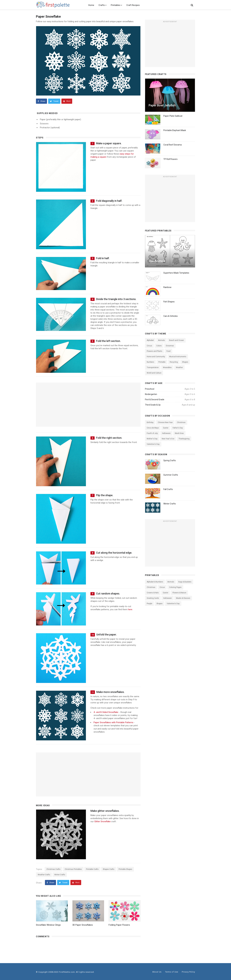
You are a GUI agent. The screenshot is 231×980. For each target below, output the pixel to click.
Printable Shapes (125, 869)
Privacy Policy (188, 972)
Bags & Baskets (185, 582)
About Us (157, 972)
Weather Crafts (44, 875)
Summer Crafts (171, 475)
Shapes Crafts (109, 869)
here (130, 609)
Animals (161, 340)
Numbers (150, 362)
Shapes (185, 362)
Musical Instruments (178, 357)
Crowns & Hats (153, 593)
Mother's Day (152, 439)
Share (41, 101)
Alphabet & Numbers (155, 582)
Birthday (150, 422)
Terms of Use (172, 972)
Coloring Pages (175, 587)
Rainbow (167, 287)
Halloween (166, 433)
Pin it (67, 101)
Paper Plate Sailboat (173, 116)
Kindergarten (151, 394)
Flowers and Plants (154, 351)
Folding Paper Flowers (119, 925)
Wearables (167, 367)
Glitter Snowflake (102, 821)
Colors (159, 346)
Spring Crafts (170, 460)
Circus (149, 346)
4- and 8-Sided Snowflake (106, 712)
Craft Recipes (133, 5)
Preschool (150, 389)
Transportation (153, 367)
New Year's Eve (168, 439)
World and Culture (154, 373)
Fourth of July (152, 433)
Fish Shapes (169, 302)
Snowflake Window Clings (48, 925)
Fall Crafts (168, 489)
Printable (162, 362)
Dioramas (170, 346)
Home (91, 5)
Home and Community (156, 357)
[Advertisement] (170, 44)
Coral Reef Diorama (173, 145)
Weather (179, 367)
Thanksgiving (184, 439)
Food (168, 351)
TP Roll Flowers (170, 159)
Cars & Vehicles (171, 316)
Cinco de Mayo (153, 428)
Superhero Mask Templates (176, 273)
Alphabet (150, 340)
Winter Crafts (60, 875)
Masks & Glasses (183, 598)
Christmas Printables (73, 869)
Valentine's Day (153, 444)
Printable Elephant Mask (175, 130)
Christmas (181, 422)
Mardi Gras (179, 433)
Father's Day (178, 428)
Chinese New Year (165, 422)
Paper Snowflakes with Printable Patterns (113, 722)
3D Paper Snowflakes (83, 925)
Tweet (54, 101)
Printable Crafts (92, 869)
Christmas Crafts (53, 869)
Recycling (174, 362)
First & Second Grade (155, 399)
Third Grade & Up (153, 405)
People (149, 604)
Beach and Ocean (176, 340)
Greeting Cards (153, 598)
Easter (166, 428)
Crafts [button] (102, 5)
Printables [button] (116, 5)
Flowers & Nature (179, 593)
